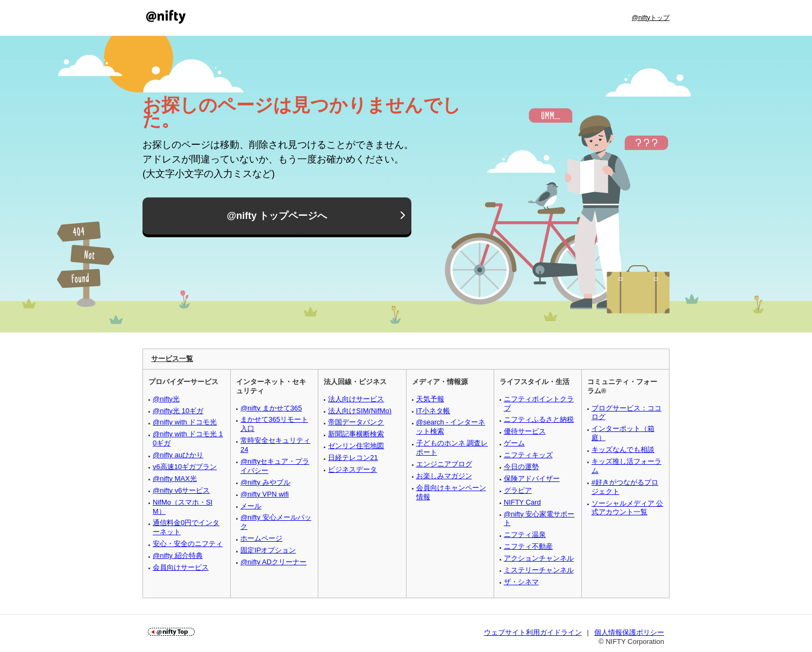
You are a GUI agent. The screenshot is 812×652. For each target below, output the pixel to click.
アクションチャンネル (539, 558)
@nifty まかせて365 (271, 408)
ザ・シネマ (521, 582)
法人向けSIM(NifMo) (360, 411)
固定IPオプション (268, 550)
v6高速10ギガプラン (185, 467)
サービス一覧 (172, 359)
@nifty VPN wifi (265, 494)
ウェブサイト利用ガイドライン (533, 632)
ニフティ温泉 (525, 534)
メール (251, 506)
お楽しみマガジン (444, 476)
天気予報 (430, 399)
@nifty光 (166, 399)
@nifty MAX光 (175, 479)
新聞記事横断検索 (356, 434)
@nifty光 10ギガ (178, 411)
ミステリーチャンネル (539, 570)
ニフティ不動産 (528, 546)
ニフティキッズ (528, 455)
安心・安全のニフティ (188, 544)
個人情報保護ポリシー (629, 632)
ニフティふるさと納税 (539, 419)
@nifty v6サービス (181, 490)
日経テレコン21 (353, 458)
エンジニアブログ (444, 464)
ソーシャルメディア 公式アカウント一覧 (628, 508)
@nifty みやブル (265, 482)
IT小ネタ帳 (433, 411)
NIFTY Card (522, 502)
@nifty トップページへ (277, 216)
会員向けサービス (181, 567)
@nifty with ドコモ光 (185, 422)
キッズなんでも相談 (623, 449)
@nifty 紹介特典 (178, 555)
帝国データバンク (356, 422)
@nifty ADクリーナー (273, 562)
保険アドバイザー (532, 479)
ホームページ (261, 538)
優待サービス (525, 431)
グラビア (518, 490)
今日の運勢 (521, 467)
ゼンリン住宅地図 (356, 446)
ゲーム (514, 443)
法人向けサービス (356, 399)
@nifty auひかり (178, 455)
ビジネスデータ (352, 469)
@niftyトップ (651, 18)
